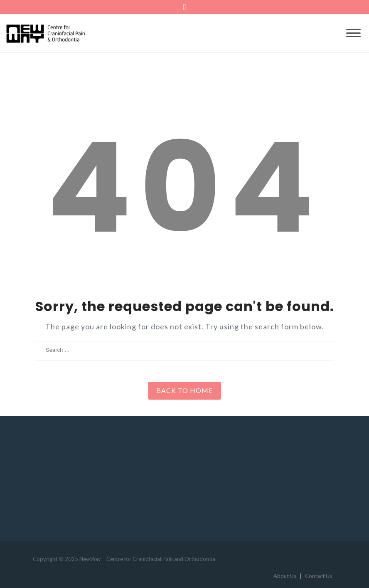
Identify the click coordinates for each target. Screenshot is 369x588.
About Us (285, 576)
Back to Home (184, 390)
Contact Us (319, 576)
